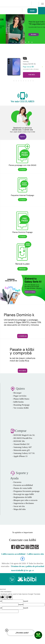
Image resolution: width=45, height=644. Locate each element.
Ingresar (22, 136)
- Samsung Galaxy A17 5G (24, 453)
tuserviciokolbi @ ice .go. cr (22, 570)
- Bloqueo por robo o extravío (25, 500)
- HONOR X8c (19, 441)
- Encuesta (17, 482)
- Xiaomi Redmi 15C (21, 444)
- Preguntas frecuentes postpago (26, 491)
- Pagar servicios (19, 396)
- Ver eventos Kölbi (20, 408)
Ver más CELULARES (22, 101)
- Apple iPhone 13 (20, 456)
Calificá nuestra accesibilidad (13, 554)
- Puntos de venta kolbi (22, 488)
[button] (4, 28)
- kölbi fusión (18, 402)
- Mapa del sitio (19, 509)
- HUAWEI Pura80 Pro (22, 438)
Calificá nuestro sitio (35, 554)
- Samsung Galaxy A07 (22, 447)
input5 (26, 608)
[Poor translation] (9, 597)
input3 (21, 605)
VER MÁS (31, 75)
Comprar (23, 336)
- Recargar (17, 393)
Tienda (32, 11)
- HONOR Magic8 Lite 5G (24, 435)
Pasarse (23, 371)
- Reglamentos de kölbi (22, 497)
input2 (26, 601)
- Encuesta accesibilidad (23, 485)
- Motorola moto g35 (21, 450)
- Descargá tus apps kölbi (23, 494)
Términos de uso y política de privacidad (27, 566)
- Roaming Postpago (21, 405)
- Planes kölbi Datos (21, 399)
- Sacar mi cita (19, 506)
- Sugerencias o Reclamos (23, 503)
